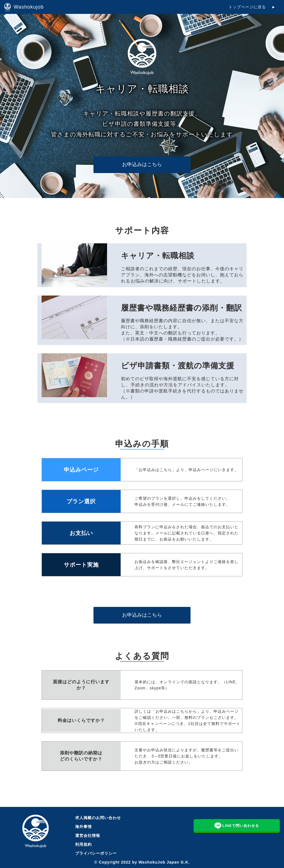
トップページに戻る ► (252, 7)
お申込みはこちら (142, 164)
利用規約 (83, 844)
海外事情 (83, 827)
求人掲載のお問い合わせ (98, 818)
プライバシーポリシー (96, 853)
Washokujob (24, 7)
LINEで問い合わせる (237, 825)
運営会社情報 (88, 836)
